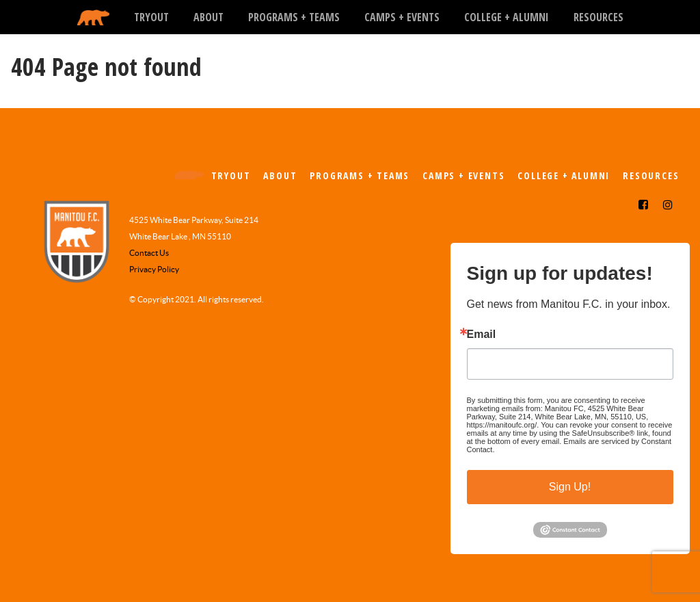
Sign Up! (570, 487)
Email (482, 335)
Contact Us (149, 253)
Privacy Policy (154, 269)
